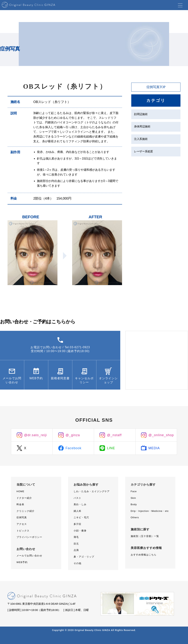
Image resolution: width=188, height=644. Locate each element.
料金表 (20, 504)
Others (135, 517)
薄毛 (76, 537)
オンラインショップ (108, 381)
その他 (77, 563)
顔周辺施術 (141, 114)
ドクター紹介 (24, 498)
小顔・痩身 (80, 531)
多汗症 (77, 524)
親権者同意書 (60, 381)
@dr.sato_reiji (35, 435)
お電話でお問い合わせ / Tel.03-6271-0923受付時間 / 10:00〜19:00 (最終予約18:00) (60, 349)
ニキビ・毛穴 (81, 517)
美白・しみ (80, 504)
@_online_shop (161, 435)
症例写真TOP (156, 87)
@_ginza (73, 435)
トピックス (23, 531)
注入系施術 (141, 140)
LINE (111, 448)
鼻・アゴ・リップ (84, 557)
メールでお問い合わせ (12, 381)
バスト (77, 498)
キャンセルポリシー (84, 381)
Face (134, 491)
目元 (76, 544)
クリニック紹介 (26, 511)
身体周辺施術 (142, 127)
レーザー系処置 (143, 152)
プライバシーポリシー (29, 537)
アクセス (22, 524)
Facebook (74, 448)
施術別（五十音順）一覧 (145, 536)
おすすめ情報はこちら (144, 555)
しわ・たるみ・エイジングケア (92, 491)
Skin (133, 498)
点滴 (76, 550)
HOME (20, 491)
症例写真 (22, 517)
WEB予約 (36, 379)
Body (134, 504)
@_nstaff (114, 435)
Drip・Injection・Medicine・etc (150, 511)
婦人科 (77, 511)
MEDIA (154, 448)
